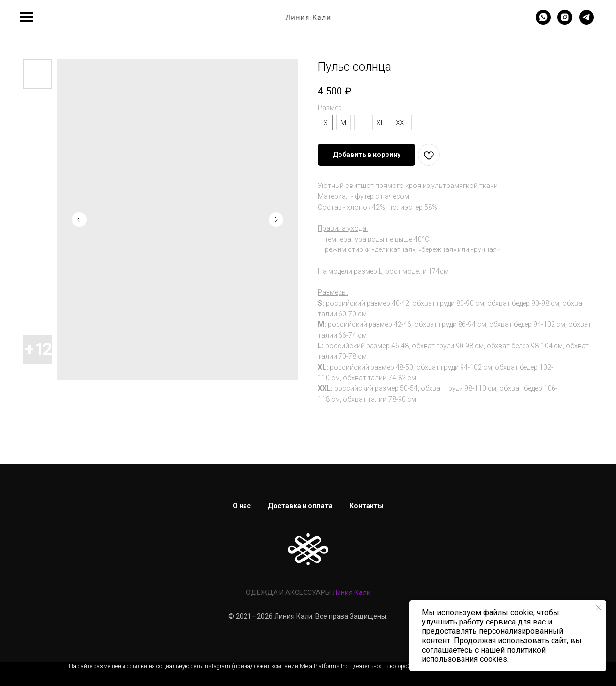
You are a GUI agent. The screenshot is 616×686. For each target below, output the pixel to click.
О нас (242, 506)
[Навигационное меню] (27, 17)
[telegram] (586, 22)
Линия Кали (351, 592)
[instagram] (565, 22)
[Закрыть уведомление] (599, 608)
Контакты (367, 506)
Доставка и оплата (300, 506)
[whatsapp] (543, 22)
